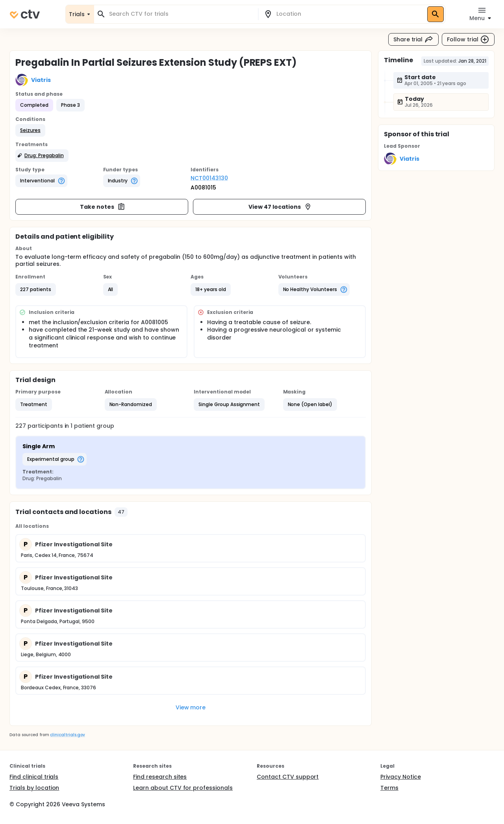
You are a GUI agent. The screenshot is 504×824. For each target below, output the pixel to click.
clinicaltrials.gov (67, 735)
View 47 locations (280, 207)
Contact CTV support (288, 777)
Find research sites (160, 777)
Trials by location (34, 788)
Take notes (103, 207)
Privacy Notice (401, 777)
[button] (30, 130)
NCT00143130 (209, 178)
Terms (389, 788)
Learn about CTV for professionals (183, 788)
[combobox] (181, 14)
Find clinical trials (34, 777)
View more (191, 707)
